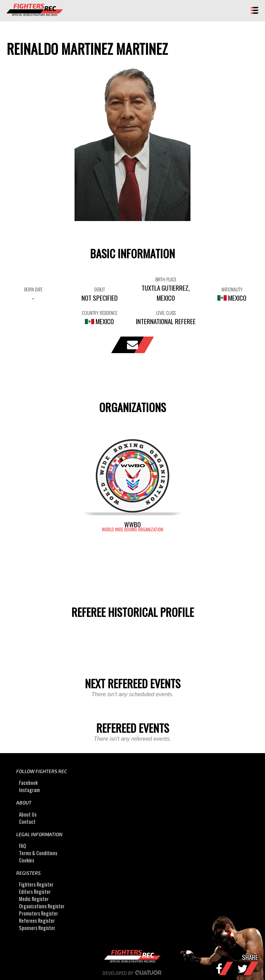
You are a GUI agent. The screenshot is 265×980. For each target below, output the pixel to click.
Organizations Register (42, 906)
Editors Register (35, 892)
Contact (27, 822)
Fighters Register (36, 884)
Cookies (27, 860)
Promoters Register (38, 913)
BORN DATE (33, 289)
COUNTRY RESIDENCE (100, 313)
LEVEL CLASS (166, 313)
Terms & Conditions (38, 853)
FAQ (22, 846)
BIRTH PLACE (166, 279)
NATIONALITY (232, 289)
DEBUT (100, 289)
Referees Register (37, 921)
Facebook (28, 783)
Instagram (29, 790)
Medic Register (34, 899)
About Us (28, 814)
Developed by (133, 973)
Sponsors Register (37, 928)
